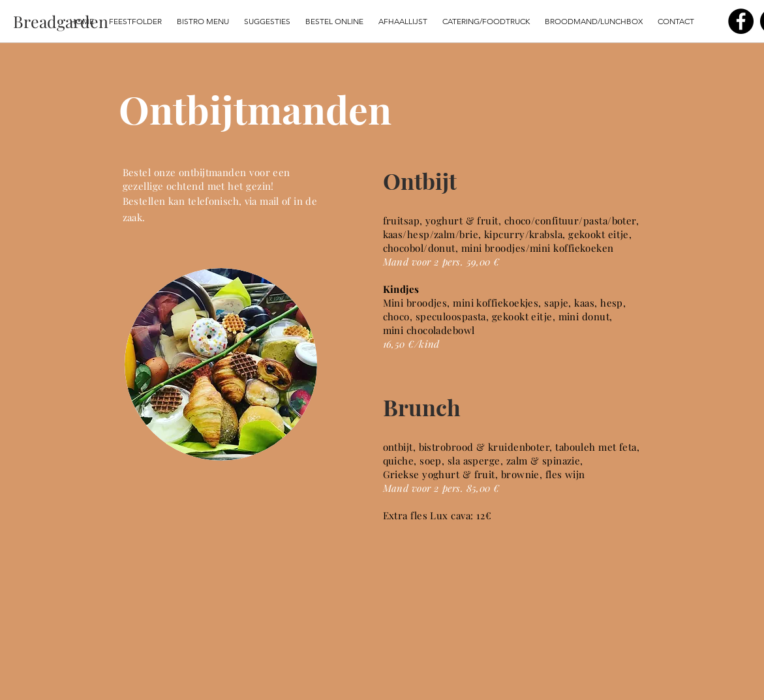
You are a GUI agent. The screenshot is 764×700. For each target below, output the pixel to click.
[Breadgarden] (61, 21)
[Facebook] (741, 21)
